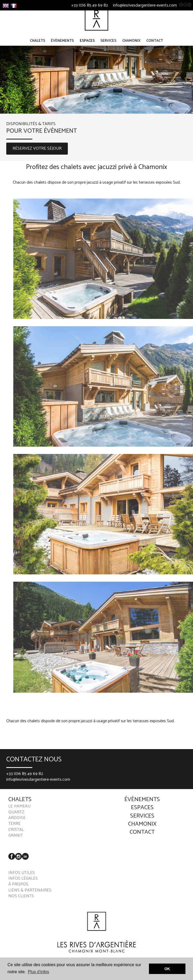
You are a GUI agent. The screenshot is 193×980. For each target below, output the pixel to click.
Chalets (38, 46)
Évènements (62, 46)
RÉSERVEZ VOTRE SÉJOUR (37, 154)
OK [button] (167, 969)
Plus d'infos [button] (38, 972)
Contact (155, 46)
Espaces (87, 46)
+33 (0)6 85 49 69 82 (90, 5)
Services (108, 46)
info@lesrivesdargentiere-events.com (145, 5)
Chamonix (131, 46)
